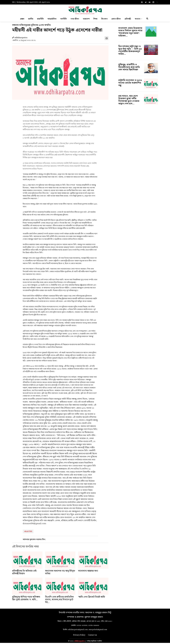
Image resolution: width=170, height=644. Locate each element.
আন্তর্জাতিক (52, 20)
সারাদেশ (86, 20)
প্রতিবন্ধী (128, 20)
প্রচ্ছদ (22, 20)
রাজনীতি (40, 20)
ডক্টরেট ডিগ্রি (28, 533)
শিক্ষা (95, 20)
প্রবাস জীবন (116, 20)
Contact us (92, 636)
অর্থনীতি (64, 20)
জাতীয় (31, 20)
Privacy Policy (79, 636)
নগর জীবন (75, 20)
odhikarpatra (79, 642)
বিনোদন (104, 20)
